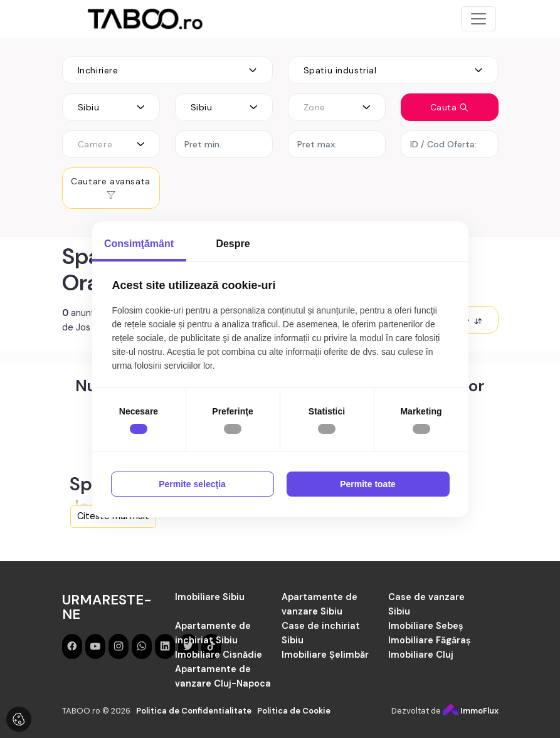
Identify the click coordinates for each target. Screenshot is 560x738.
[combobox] (167, 70)
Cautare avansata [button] (111, 188)
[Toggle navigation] (478, 19)
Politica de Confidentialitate (194, 711)
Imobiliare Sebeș (426, 626)
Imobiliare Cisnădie (219, 655)
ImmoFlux (471, 711)
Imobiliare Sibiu (210, 597)
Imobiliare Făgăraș (430, 640)
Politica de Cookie (294, 711)
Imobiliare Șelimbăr (325, 655)
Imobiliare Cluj (421, 655)
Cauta (450, 107)
